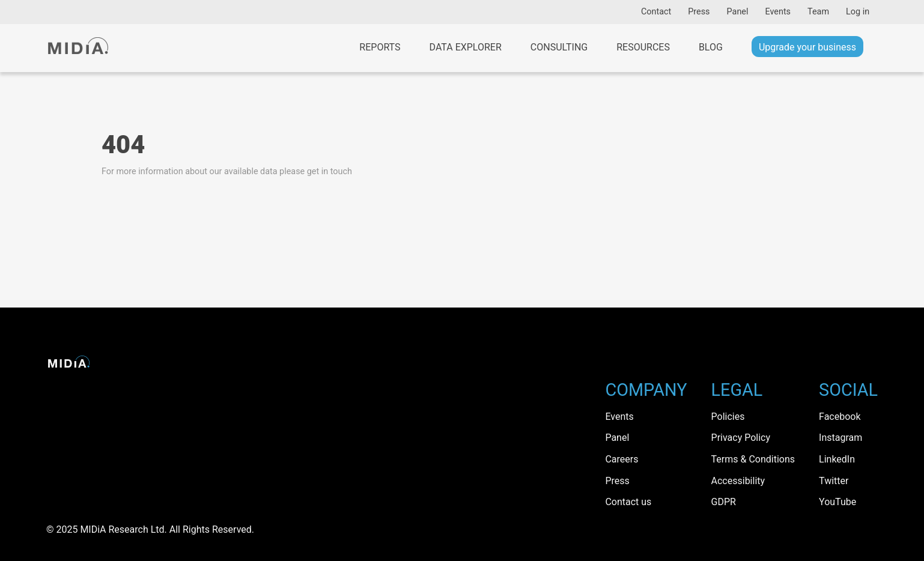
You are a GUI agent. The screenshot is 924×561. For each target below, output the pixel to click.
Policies (728, 417)
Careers (622, 459)
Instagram (840, 438)
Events (778, 12)
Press (699, 12)
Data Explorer (466, 47)
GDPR (724, 502)
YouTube (837, 502)
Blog (711, 47)
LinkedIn (837, 459)
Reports (380, 47)
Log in (858, 12)
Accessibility (738, 481)
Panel (738, 12)
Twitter (834, 481)
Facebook (840, 417)
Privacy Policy (741, 438)
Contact (656, 12)
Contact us (628, 502)
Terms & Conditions (753, 459)
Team (818, 12)
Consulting (559, 47)
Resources (643, 47)
